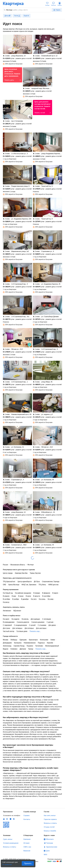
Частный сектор (9, 631)
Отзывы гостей (49, 827)
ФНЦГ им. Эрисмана (29, 585)
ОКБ (4, 585)
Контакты (27, 819)
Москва (6, 640)
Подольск (41, 643)
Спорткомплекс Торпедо (51, 581)
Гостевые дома (22, 631)
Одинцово (23, 640)
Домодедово (7, 643)
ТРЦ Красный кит (9, 581)
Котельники (44, 640)
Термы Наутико (35, 573)
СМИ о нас (27, 847)
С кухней (32, 625)
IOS (4, 819)
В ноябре (16, 599)
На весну (6, 602)
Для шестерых (41, 628)
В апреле (6, 596)
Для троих (6, 628)
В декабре (25, 599)
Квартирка (15, 4)
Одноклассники (52, 847)
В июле (28, 596)
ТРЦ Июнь (42, 585)
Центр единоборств (25, 581)
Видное (6, 649)
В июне (21, 596)
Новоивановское (30, 643)
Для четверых (17, 628)
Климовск (14, 649)
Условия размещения (11, 843)
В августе (37, 596)
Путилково (39, 646)
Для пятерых (29, 628)
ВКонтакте (50, 839)
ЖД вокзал (17, 611)
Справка (26, 816)
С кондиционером (20, 625)
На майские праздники (23, 593)
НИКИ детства (53, 585)
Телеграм (50, 843)
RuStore (14, 819)
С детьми (50, 622)
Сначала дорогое (23, 622)
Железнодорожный (52, 646)
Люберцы (14, 640)
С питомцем (47, 619)
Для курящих (35, 619)
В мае (14, 596)
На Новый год (8, 593)
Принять (28, 863)
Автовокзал (7, 611)
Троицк (31, 649)
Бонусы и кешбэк (50, 831)
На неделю (15, 619)
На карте (6, 619)
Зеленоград (7, 646)
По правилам (7, 864)
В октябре (6, 599)
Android (7, 819)
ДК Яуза (37, 581)
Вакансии (27, 851)
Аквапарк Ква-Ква (21, 573)
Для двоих (52, 625)
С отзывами (42, 625)
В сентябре (46, 596)
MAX (46, 855)
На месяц (25, 619)
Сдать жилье (8, 839)
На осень (42, 599)
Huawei (10, 819)
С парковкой (7, 625)
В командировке (9, 622)
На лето (34, 599)
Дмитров (23, 649)
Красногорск (33, 640)
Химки (53, 640)
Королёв (50, 643)
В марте (55, 593)
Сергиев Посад (19, 646)
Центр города (8, 573)
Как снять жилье (50, 816)
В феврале (46, 593)
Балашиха (18, 643)
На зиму (51, 599)
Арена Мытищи (14, 585)
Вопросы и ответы (50, 823)
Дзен (48, 851)
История (26, 843)
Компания (27, 839)
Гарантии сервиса (50, 819)
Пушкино (30, 646)
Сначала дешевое (38, 622)
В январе (37, 593)
